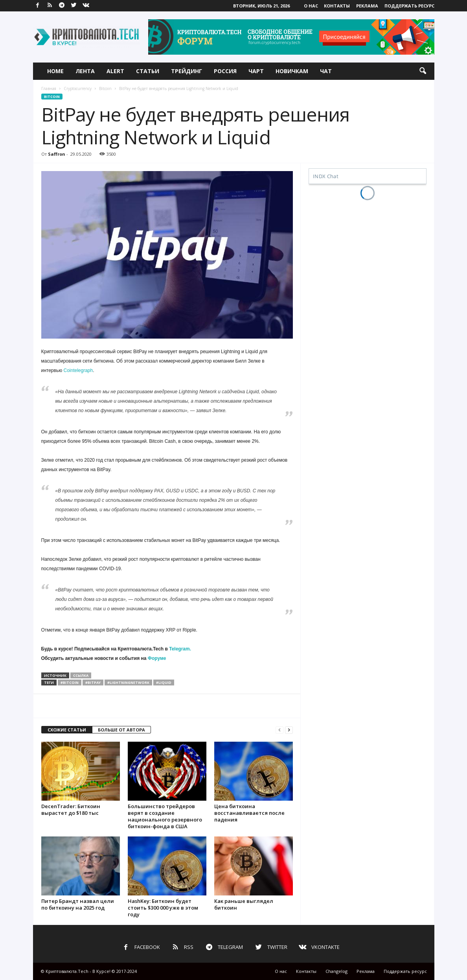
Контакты (337, 6)
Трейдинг (187, 71)
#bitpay (93, 682)
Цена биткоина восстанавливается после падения (249, 813)
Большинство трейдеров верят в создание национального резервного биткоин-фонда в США (165, 816)
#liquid (164, 682)
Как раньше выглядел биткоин (244, 904)
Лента (85, 71)
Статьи (148, 71)
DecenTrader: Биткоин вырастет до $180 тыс (71, 810)
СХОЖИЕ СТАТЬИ (67, 730)
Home (55, 71)
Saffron (57, 154)
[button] (423, 71)
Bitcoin (105, 88)
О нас (311, 6)
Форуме (157, 658)
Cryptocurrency (78, 88)
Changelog (336, 971)
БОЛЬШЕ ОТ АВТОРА (121, 730)
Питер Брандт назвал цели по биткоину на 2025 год (78, 904)
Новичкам (292, 71)
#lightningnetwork (128, 682)
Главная (49, 88)
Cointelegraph (78, 370)
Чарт (256, 71)
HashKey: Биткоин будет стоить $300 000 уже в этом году (163, 908)
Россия (225, 71)
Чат (326, 71)
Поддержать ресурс (409, 6)
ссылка (81, 675)
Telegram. (180, 649)
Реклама (367, 6)
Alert (115, 71)
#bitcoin (70, 682)
